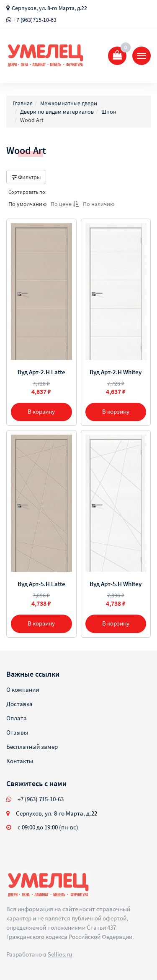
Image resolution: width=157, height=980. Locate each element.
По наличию (99, 204)
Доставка (19, 704)
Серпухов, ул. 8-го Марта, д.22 (49, 8)
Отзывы (17, 732)
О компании (23, 689)
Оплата (17, 718)
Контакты (20, 761)
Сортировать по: (27, 192)
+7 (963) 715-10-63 (41, 799)
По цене (65, 204)
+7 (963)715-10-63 (35, 20)
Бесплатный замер (32, 747)
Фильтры (26, 177)
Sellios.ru (60, 954)
